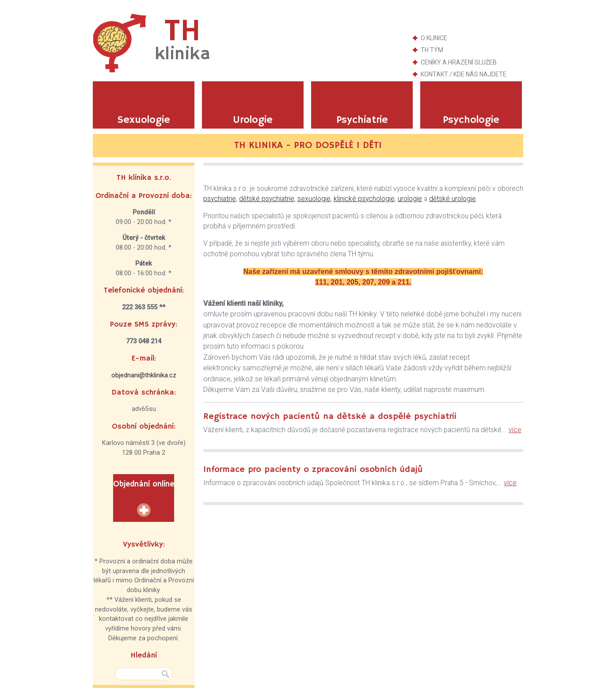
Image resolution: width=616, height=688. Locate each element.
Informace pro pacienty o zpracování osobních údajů (313, 469)
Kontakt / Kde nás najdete (464, 74)
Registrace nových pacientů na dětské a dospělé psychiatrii (330, 416)
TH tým (432, 50)
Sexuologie (144, 120)
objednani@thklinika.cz (144, 375)
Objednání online (144, 484)
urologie (410, 199)
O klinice (434, 38)
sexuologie (314, 199)
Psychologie (471, 120)
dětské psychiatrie (267, 199)
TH (183, 40)
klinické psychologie (364, 199)
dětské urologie (452, 199)
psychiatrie (220, 199)
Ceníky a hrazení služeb (459, 62)
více (515, 430)
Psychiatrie (362, 120)
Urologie (253, 120)
